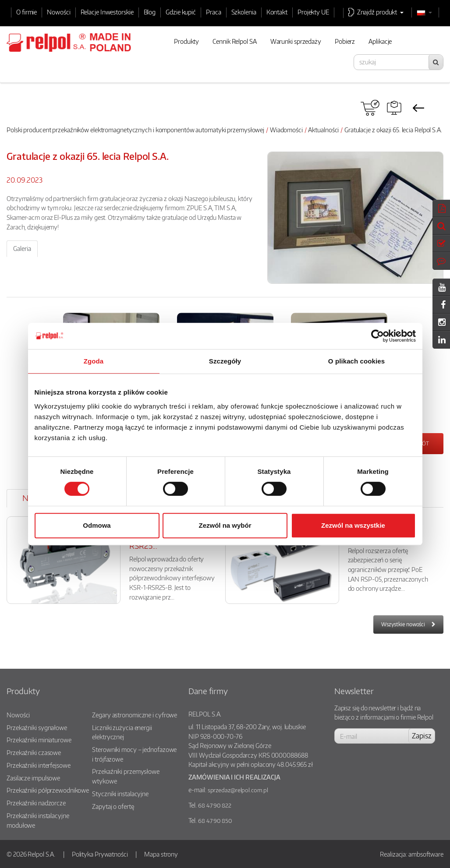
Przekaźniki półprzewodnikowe (48, 790)
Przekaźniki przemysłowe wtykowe (126, 776)
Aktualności (323, 130)
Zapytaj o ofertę (113, 806)
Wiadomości (286, 130)
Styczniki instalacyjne (120, 794)
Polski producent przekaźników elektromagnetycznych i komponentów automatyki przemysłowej (135, 130)
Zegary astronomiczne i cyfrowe (135, 715)
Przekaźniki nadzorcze (36, 803)
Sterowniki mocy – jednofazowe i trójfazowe (134, 754)
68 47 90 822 (215, 805)
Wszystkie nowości (403, 624)
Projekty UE (313, 12)
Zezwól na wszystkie (353, 525)
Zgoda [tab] (94, 361)
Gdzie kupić (181, 12)
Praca (214, 12)
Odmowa (97, 525)
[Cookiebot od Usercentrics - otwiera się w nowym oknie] (377, 336)
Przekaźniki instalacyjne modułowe (38, 820)
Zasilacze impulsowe (33, 778)
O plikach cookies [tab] (356, 361)
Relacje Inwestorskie (107, 12)
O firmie (27, 12)
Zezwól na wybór (225, 525)
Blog (150, 12)
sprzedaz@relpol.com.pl (238, 790)
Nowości (58, 12)
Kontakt (277, 12)
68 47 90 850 (215, 821)
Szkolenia (244, 12)
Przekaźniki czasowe (34, 752)
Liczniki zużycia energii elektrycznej (122, 732)
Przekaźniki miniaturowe (39, 740)
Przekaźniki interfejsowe (39, 765)
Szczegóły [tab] (225, 361)
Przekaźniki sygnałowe (37, 727)
